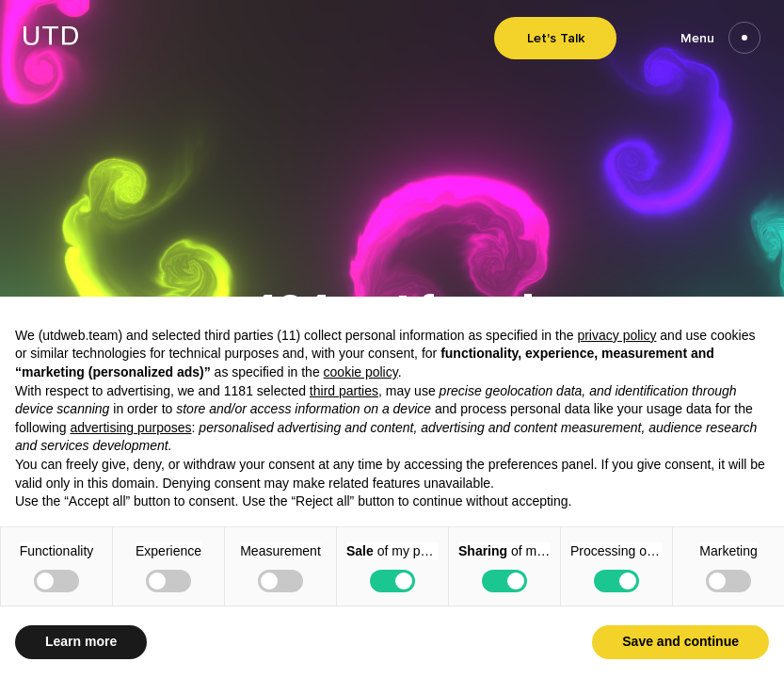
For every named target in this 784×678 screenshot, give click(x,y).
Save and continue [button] (680, 641)
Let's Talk (556, 38)
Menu (720, 38)
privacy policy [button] (616, 335)
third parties (344, 391)
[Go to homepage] (51, 40)
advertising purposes (130, 428)
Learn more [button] (81, 641)
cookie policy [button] (361, 372)
